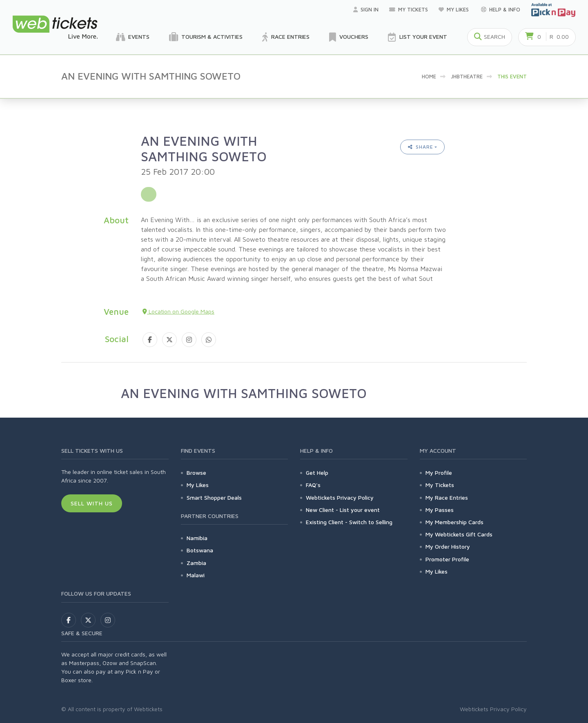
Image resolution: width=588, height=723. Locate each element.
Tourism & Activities (206, 37)
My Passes (440, 510)
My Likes (454, 9)
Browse (196, 473)
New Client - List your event (343, 510)
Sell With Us (92, 503)
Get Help (317, 473)
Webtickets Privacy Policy (340, 497)
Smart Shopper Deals (214, 497)
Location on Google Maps (178, 311)
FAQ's (313, 485)
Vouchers (349, 37)
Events (133, 37)
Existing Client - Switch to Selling (349, 522)
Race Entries (286, 37)
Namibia (197, 538)
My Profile (439, 473)
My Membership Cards (454, 522)
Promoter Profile (447, 559)
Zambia (196, 563)
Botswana (200, 550)
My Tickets (409, 9)
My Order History (448, 546)
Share (421, 147)
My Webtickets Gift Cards (459, 534)
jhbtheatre (467, 76)
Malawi (196, 575)
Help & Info (501, 9)
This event (512, 76)
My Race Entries (447, 497)
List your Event (418, 37)
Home (429, 76)
